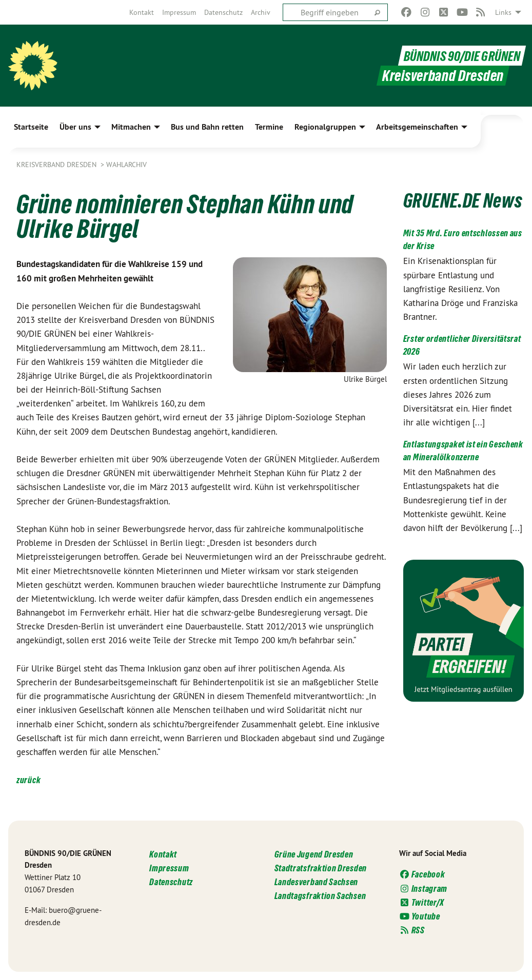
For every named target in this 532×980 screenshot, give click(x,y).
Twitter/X (422, 902)
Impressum (179, 12)
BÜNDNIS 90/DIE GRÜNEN (457, 56)
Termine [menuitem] (269, 127)
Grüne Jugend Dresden (314, 854)
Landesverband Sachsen (317, 882)
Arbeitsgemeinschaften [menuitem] (417, 127)
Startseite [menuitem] (31, 127)
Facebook (422, 874)
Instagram (423, 889)
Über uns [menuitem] (75, 127)
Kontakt (142, 12)
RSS (412, 930)
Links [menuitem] (503, 12)
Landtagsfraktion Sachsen (320, 896)
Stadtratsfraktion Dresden (321, 868)
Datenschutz (223, 12)
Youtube (420, 916)
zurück (28, 780)
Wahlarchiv (126, 165)
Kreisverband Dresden (57, 165)
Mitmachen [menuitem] (131, 127)
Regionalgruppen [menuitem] (325, 127)
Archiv (261, 12)
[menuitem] (142, 12)
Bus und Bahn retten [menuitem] (207, 127)
